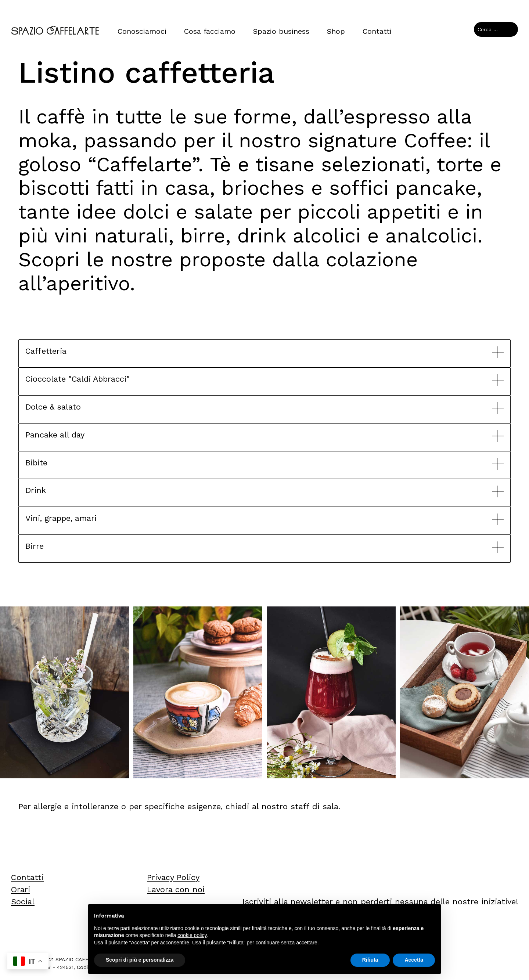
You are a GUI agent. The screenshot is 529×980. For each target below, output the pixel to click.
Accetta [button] (414, 960)
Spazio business (281, 31)
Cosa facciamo (210, 31)
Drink (36, 490)
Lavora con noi (176, 889)
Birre (35, 546)
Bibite (37, 463)
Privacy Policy (173, 877)
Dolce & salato (54, 407)
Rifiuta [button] (370, 960)
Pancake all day (55, 435)
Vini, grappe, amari (62, 518)
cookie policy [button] (192, 935)
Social (23, 902)
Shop (336, 31)
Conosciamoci (142, 31)
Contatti (377, 31)
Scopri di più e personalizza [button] (140, 960)
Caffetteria (46, 351)
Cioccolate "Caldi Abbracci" (79, 379)
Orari (21, 889)
